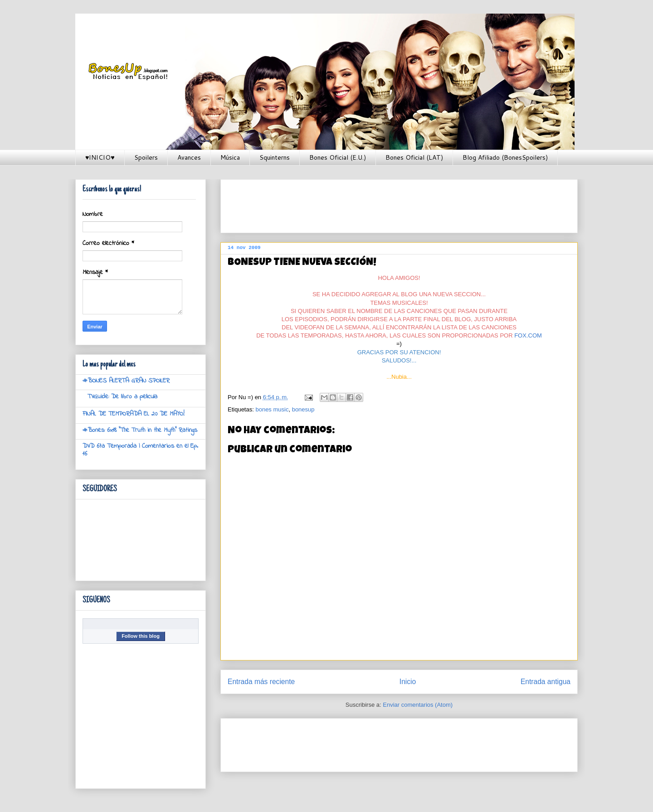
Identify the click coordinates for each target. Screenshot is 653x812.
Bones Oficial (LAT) (414, 157)
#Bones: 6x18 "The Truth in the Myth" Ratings (140, 430)
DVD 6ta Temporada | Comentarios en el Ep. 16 (140, 450)
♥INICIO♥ (100, 157)
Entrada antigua (546, 682)
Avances (189, 157)
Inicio (408, 682)
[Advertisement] (393, 203)
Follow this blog (141, 636)
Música (230, 157)
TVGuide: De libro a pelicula (122, 397)
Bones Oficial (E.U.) (338, 157)
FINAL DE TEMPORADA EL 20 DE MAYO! (134, 414)
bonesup (303, 409)
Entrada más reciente (261, 682)
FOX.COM (528, 335)
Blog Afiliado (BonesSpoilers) (505, 157)
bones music (272, 409)
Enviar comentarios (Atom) (418, 705)
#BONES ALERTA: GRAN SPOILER (126, 381)
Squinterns (275, 157)
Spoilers (146, 157)
